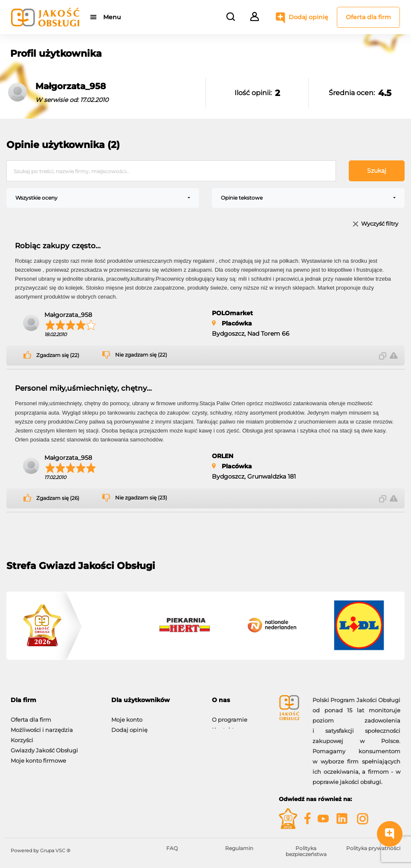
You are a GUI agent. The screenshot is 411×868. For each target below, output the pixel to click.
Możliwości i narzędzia (42, 726)
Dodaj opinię (308, 17)
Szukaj (377, 171)
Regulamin (239, 848)
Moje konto (127, 715)
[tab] (55, 700)
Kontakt (223, 726)
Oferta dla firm (368, 17)
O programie (230, 715)
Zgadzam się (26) (58, 498)
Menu (112, 17)
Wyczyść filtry (380, 224)
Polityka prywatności (373, 848)
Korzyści (22, 736)
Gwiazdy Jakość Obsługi (44, 746)
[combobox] (103, 198)
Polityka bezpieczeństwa (306, 851)
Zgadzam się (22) (58, 355)
